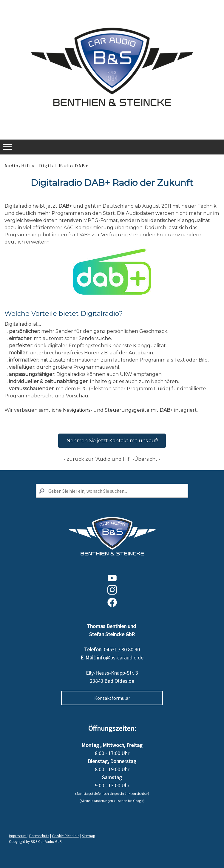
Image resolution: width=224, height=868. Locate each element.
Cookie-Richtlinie (66, 836)
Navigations (77, 410)
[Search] (112, 491)
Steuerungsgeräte (127, 410)
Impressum (18, 836)
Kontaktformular (112, 698)
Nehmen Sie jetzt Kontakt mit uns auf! (112, 441)
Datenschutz (39, 836)
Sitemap (89, 836)
